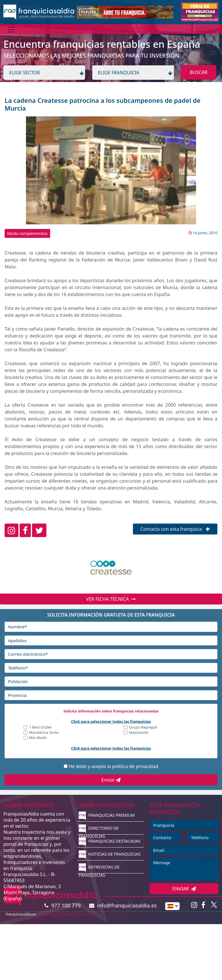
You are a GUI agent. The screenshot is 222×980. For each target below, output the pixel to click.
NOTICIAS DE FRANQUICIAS (110, 854)
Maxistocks (139, 733)
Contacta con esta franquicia (175, 529)
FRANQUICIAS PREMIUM (107, 815)
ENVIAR (184, 889)
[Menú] (11, 30)
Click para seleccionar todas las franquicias (111, 721)
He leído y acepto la (113, 766)
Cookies (67, 914)
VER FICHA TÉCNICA (111, 599)
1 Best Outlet (40, 728)
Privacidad (86, 914)
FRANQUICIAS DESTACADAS (110, 841)
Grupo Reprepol (143, 728)
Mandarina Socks (44, 733)
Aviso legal (48, 914)
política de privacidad (135, 766)
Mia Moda (38, 738)
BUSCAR (199, 72)
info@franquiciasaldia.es (123, 905)
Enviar (111, 780)
